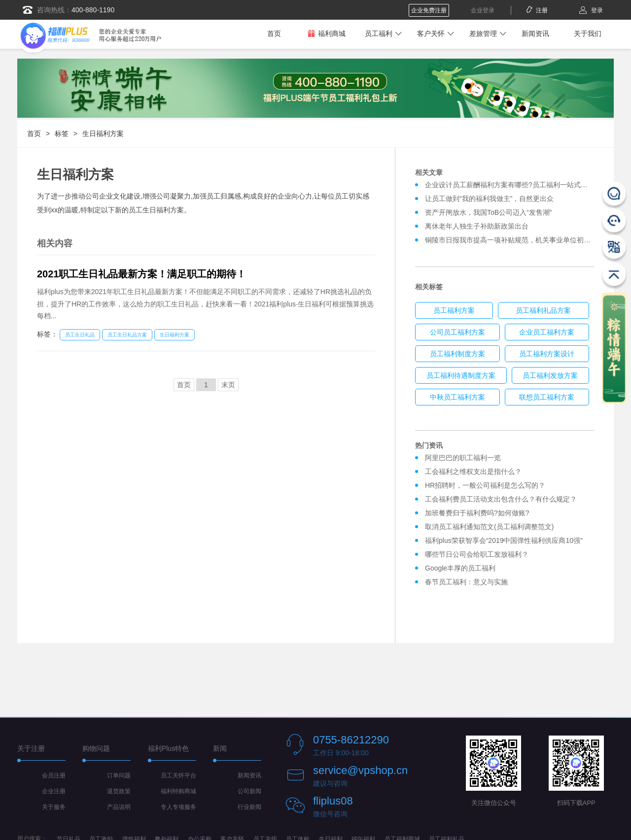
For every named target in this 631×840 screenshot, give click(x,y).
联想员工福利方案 (547, 397)
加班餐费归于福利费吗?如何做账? (477, 513)
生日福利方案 (103, 134)
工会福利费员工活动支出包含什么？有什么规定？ (501, 499)
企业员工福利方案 (547, 332)
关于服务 (54, 807)
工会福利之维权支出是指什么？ (473, 471)
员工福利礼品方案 (543, 310)
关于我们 (588, 34)
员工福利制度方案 (457, 354)
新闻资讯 (535, 34)
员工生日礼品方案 (127, 335)
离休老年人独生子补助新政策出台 (477, 226)
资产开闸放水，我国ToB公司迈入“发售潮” (488, 212)
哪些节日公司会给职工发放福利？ (477, 554)
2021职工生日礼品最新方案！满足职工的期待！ (142, 274)
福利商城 (326, 33)
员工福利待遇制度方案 (461, 375)
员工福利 (379, 34)
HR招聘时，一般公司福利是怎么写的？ (487, 485)
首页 (274, 34)
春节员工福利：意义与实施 (466, 582)
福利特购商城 (178, 791)
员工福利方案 (454, 310)
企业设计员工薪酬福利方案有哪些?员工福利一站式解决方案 (517, 185)
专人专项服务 (178, 807)
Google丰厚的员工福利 (460, 568)
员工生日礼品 (80, 335)
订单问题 (119, 775)
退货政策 (119, 791)
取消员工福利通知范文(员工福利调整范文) (489, 527)
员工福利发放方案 (550, 375)
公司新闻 (249, 791)
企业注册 (54, 791)
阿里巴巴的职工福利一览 (463, 458)
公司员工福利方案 (457, 332)
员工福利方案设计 (547, 354)
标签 (62, 134)
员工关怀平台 (178, 775)
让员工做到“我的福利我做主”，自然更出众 (489, 199)
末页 (228, 385)
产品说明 (119, 807)
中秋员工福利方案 (457, 397)
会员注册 (54, 775)
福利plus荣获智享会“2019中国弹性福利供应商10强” (504, 540)
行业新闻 (249, 807)
